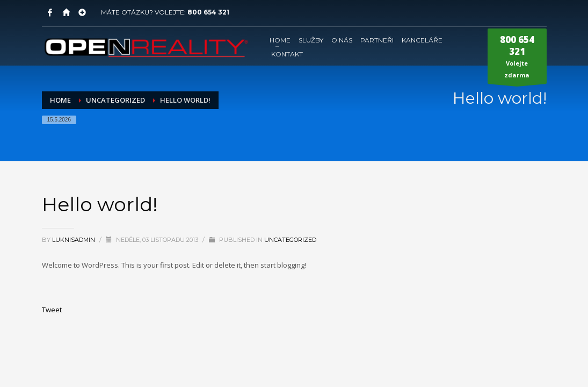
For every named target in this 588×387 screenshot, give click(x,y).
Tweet (52, 310)
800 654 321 (208, 12)
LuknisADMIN (74, 240)
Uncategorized (290, 240)
